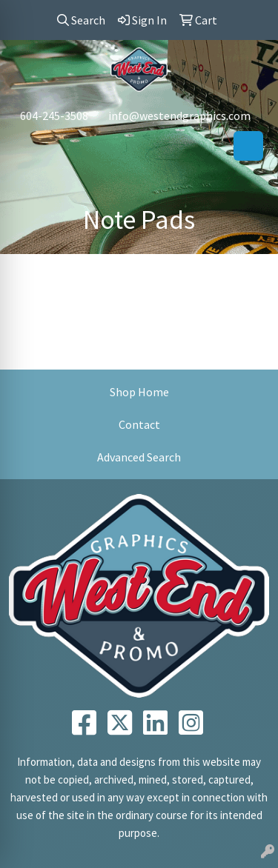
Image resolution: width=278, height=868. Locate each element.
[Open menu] (248, 146)
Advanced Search (139, 457)
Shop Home (139, 392)
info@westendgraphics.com (179, 116)
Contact (139, 424)
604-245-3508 (54, 116)
